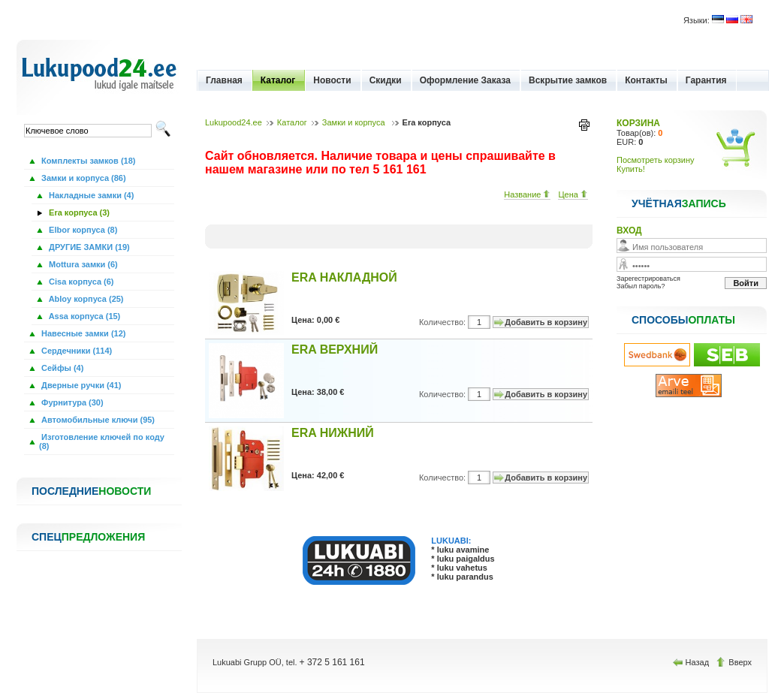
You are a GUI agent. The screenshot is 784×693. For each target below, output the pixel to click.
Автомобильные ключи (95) (97, 420)
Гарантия (706, 80)
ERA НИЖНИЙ (333, 433)
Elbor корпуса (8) (82, 230)
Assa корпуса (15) (83, 316)
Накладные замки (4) (90, 195)
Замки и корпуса (355, 122)
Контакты (646, 80)
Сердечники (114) (75, 351)
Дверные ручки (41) (80, 385)
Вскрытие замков (568, 80)
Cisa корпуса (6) (80, 282)
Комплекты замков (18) (87, 161)
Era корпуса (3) (78, 212)
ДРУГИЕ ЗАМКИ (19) (88, 247)
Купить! (631, 169)
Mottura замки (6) (82, 264)
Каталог (278, 80)
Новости (332, 80)
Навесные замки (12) (83, 333)
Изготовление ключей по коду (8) (102, 441)
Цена (573, 194)
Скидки (386, 80)
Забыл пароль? (641, 286)
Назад (692, 662)
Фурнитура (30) (71, 402)
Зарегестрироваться (648, 279)
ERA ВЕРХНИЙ (335, 350)
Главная (224, 80)
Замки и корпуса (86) (83, 178)
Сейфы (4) (61, 368)
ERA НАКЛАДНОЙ (344, 277)
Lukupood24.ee (234, 122)
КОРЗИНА (638, 123)
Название (527, 194)
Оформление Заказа (465, 80)
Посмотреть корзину (656, 160)
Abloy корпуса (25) (85, 299)
